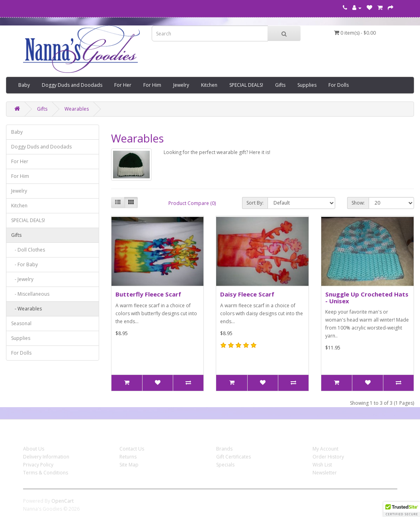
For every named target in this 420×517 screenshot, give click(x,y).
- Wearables (26, 309)
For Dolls (339, 85)
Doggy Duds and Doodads (72, 85)
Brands (224, 449)
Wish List (322, 465)
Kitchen (209, 85)
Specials (225, 465)
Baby (24, 85)
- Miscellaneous (30, 294)
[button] (402, 509)
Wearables (77, 109)
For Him (152, 85)
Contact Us (132, 449)
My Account (325, 449)
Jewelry (181, 85)
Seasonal (21, 323)
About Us (34, 449)
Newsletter (325, 473)
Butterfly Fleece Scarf (148, 294)
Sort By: (255, 203)
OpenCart (63, 501)
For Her (123, 85)
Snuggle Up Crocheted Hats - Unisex (367, 298)
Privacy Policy (38, 465)
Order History (328, 457)
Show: (358, 203)
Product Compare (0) (192, 203)
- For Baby (24, 264)
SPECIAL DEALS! (246, 85)
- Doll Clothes (28, 250)
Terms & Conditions (46, 473)
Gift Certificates (233, 457)
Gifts (280, 85)
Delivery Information (46, 457)
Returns (128, 457)
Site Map (129, 465)
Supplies (307, 85)
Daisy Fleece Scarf (247, 294)
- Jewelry (22, 279)
